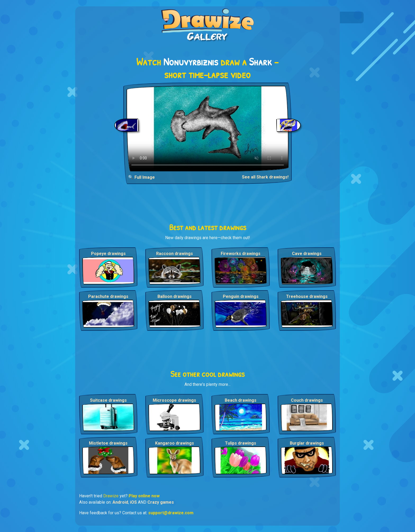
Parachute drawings (108, 296)
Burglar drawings (307, 443)
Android (120, 502)
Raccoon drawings (175, 254)
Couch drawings (307, 400)
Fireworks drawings (241, 254)
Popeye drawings (108, 254)
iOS (133, 502)
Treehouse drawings (307, 296)
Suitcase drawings (108, 400)
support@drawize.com (171, 513)
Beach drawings (241, 400)
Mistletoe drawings (108, 443)
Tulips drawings (241, 443)
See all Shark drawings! (265, 177)
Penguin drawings (241, 296)
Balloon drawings (175, 296)
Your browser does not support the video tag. (208, 129)
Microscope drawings (174, 400)
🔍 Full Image (141, 177)
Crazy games (161, 502)
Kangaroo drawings (175, 443)
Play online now (144, 496)
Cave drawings (307, 254)
